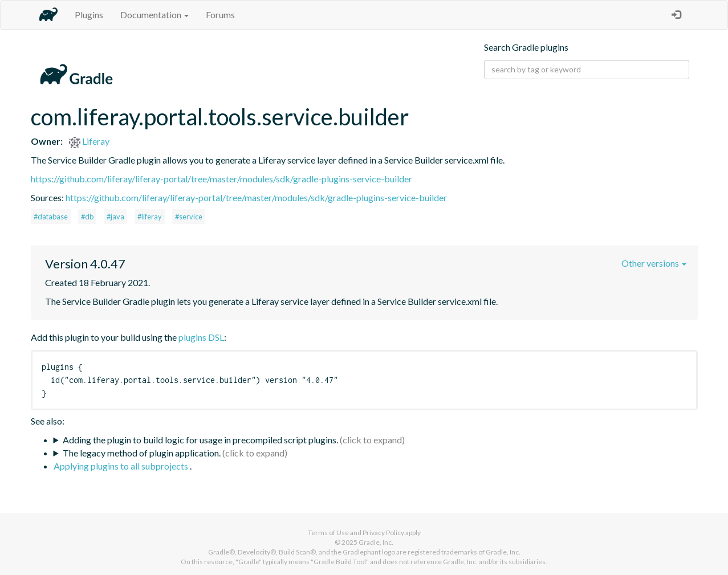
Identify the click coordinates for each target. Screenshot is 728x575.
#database (51, 217)
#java (115, 217)
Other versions (654, 263)
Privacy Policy (383, 533)
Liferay (89, 141)
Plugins (89, 15)
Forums (220, 15)
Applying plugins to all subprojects (122, 466)
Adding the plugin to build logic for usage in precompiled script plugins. (200, 440)
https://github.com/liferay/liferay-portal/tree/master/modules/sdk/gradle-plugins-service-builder (221, 179)
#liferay (150, 217)
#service (189, 217)
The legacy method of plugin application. (142, 453)
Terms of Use (328, 533)
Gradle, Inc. (376, 542)
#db (87, 217)
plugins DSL (201, 337)
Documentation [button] (154, 15)
